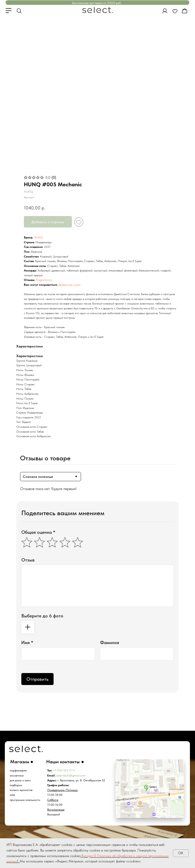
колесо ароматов (21, 790)
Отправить (37, 679)
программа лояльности (25, 800)
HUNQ (38, 237)
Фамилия (110, 642)
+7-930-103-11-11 (64, 770)
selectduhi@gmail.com (71, 775)
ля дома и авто (21, 780)
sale (12, 795)
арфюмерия (19, 770)
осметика (17, 775)
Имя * (27, 642)
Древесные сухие (69, 285)
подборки (16, 785)
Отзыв (28, 560)
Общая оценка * (38, 532)
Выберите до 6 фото (42, 616)
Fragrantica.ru (44, 280)
